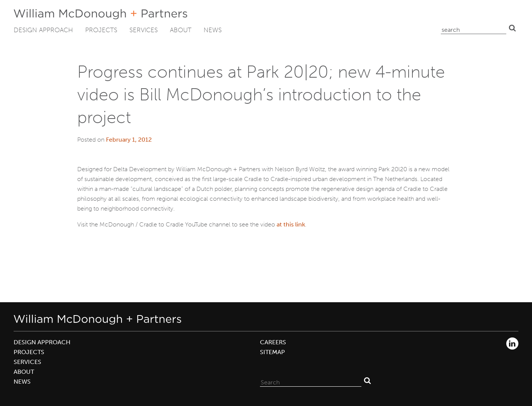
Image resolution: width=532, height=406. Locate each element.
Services (144, 30)
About (181, 30)
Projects (101, 30)
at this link (291, 224)
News (213, 30)
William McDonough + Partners (100, 14)
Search (512, 28)
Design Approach (43, 30)
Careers (273, 342)
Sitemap (272, 352)
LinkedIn (512, 344)
